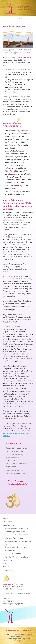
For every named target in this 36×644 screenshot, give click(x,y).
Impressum (27, 631)
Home (5, 519)
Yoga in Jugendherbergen (17, 464)
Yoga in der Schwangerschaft (17, 535)
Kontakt (6, 567)
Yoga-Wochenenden (14, 470)
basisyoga (25, 7)
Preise (5, 564)
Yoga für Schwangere (15, 451)
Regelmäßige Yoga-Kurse (16, 448)
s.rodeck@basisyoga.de (13, 604)
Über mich (7, 522)
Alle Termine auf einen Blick (16, 528)
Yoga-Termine (9, 525)
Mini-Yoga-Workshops (15, 455)
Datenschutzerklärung (13, 631)
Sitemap (8, 570)
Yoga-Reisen (11, 467)
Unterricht (7, 560)
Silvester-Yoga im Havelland (18, 473)
